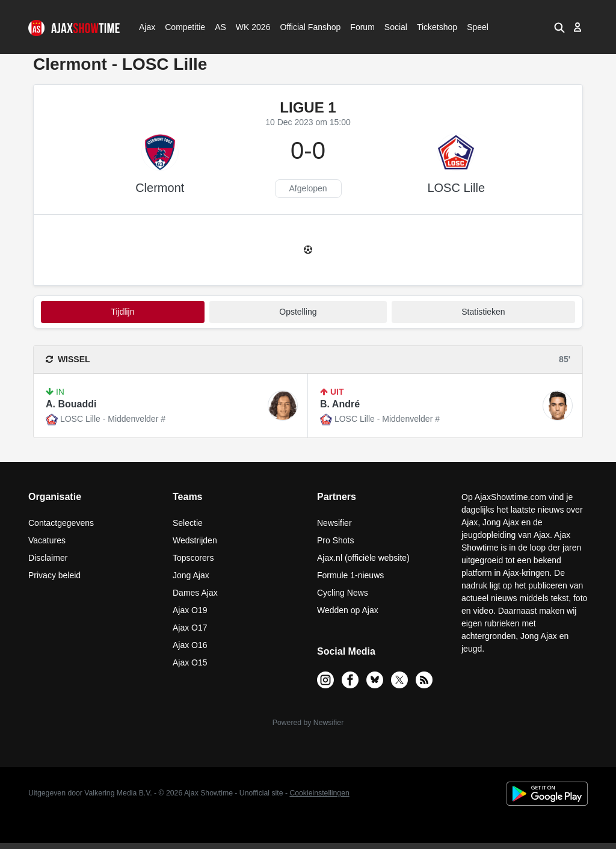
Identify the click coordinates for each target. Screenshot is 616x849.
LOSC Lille (456, 188)
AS (220, 27)
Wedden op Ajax (348, 610)
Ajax (146, 27)
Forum (362, 27)
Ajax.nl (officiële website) (363, 558)
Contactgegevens (61, 523)
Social (394, 27)
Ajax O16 (190, 645)
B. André (340, 404)
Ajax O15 (190, 662)
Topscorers (193, 558)
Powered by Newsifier (308, 723)
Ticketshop (437, 27)
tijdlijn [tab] (122, 312)
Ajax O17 (190, 628)
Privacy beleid (54, 575)
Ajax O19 (190, 610)
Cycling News (343, 593)
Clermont (160, 188)
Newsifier (334, 523)
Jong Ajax (191, 575)
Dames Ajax (195, 593)
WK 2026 (250, 27)
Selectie (188, 523)
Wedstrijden (195, 540)
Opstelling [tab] (298, 312)
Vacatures (47, 540)
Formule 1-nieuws (350, 575)
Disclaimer (48, 558)
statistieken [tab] (483, 312)
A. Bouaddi (71, 404)
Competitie (181, 27)
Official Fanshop (304, 27)
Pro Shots (335, 540)
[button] (559, 27)
